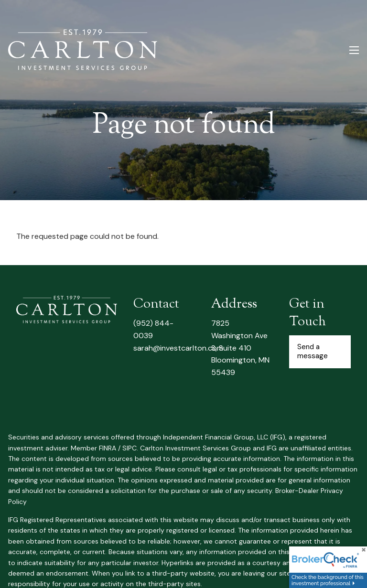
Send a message (313, 352)
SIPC (130, 448)
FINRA (108, 448)
